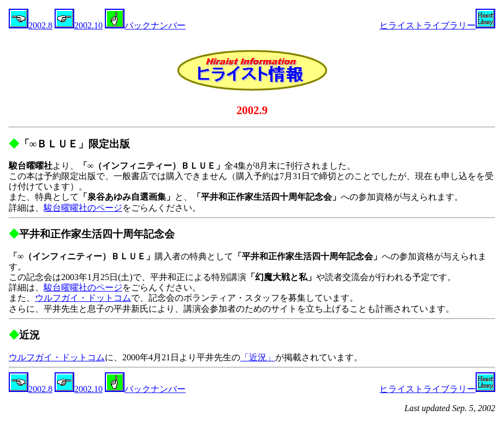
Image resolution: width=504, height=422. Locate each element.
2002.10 (79, 25)
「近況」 (258, 357)
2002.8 (31, 25)
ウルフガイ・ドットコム (83, 298)
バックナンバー (145, 25)
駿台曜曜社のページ (83, 208)
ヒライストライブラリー (437, 25)
